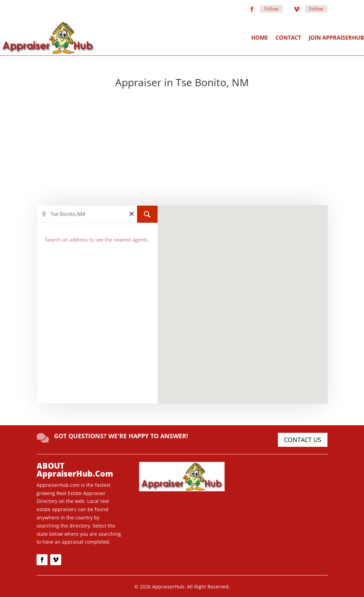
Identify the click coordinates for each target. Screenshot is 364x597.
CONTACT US (303, 440)
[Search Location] (97, 214)
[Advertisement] (182, 147)
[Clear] (132, 214)
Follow (271, 9)
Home (260, 38)
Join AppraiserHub (336, 38)
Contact (288, 38)
